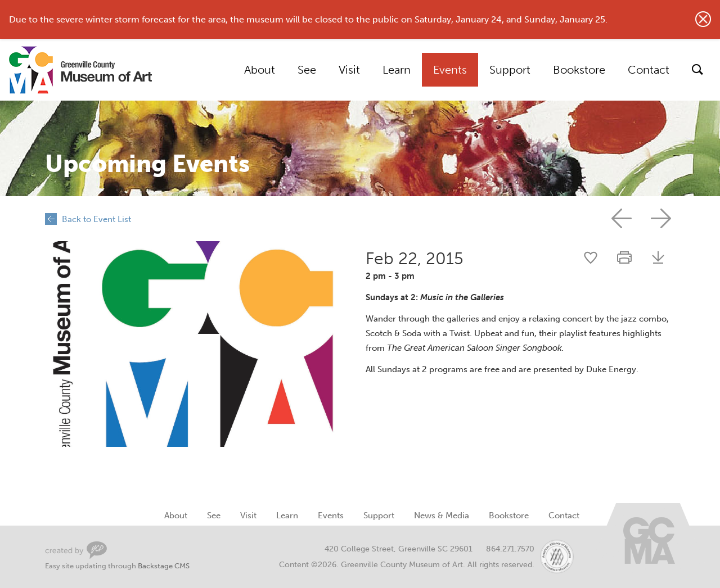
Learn (397, 70)
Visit (349, 70)
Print (624, 257)
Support (510, 70)
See (307, 70)
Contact (649, 70)
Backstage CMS (164, 566)
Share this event (591, 257)
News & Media (442, 515)
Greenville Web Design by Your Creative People (76, 550)
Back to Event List (96, 219)
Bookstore (579, 70)
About (260, 70)
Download (658, 257)
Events (450, 70)
